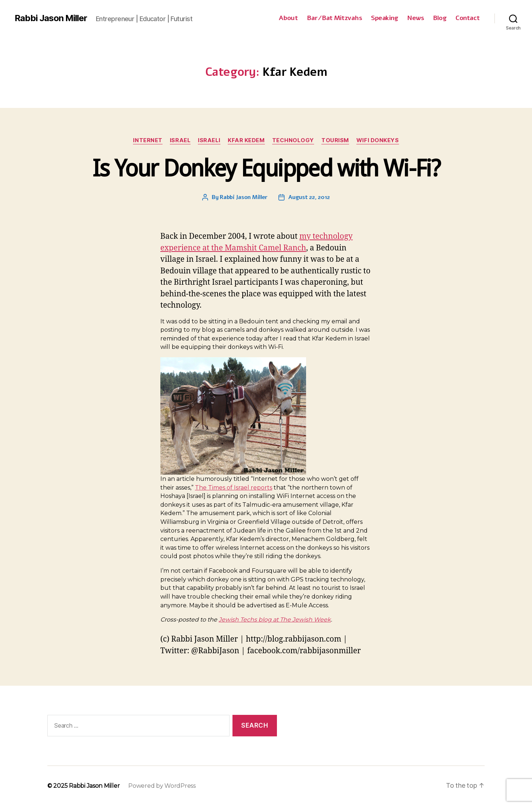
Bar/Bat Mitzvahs (334, 18)
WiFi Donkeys (378, 140)
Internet (148, 140)
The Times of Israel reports (234, 488)
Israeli (209, 140)
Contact (468, 18)
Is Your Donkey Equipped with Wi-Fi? (266, 168)
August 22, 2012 (309, 197)
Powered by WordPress (162, 786)
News (415, 18)
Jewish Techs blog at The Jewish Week (275, 620)
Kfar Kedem (246, 140)
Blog (440, 18)
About (288, 18)
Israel (180, 140)
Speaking (384, 18)
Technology (293, 140)
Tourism (335, 140)
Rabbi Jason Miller (51, 18)
